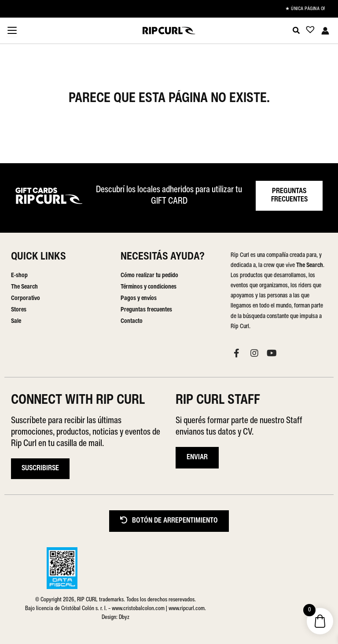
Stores (19, 310)
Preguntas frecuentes (146, 310)
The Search (24, 287)
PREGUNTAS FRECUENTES (289, 196)
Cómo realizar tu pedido (149, 276)
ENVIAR (197, 457)
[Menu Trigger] (12, 31)
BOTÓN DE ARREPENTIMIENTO (169, 521)
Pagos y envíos (139, 298)
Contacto (132, 321)
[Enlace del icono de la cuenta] (325, 31)
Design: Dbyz (116, 617)
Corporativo (26, 298)
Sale (16, 321)
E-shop (19, 276)
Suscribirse (40, 468)
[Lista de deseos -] (308, 31)
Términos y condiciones (149, 287)
